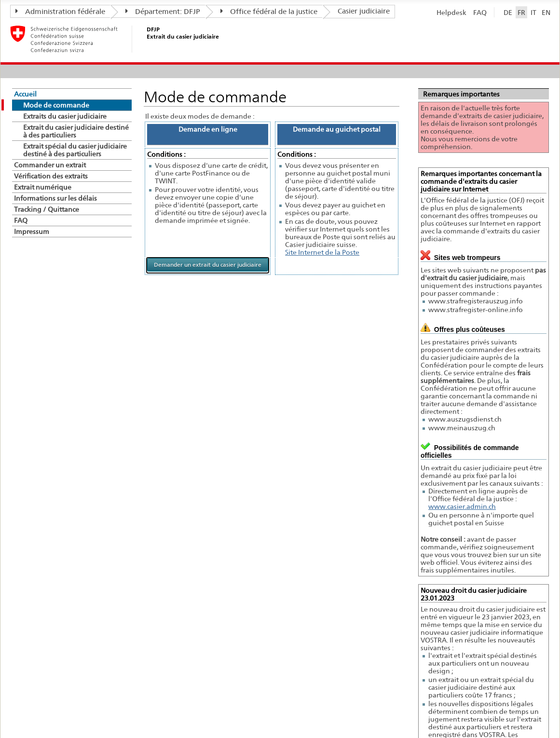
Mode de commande (56, 105)
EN (546, 12)
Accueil (25, 94)
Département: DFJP (163, 12)
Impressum (32, 232)
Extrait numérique (43, 187)
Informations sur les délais (55, 198)
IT (533, 12)
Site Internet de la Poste (322, 252)
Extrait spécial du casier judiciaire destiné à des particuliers (75, 150)
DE (508, 12)
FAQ (480, 12)
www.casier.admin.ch (462, 506)
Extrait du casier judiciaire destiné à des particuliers (76, 131)
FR (521, 12)
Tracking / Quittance (47, 209)
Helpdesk (451, 12)
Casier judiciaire (364, 11)
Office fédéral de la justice (269, 12)
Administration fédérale (60, 12)
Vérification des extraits (51, 176)
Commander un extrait (50, 165)
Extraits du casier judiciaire (65, 116)
